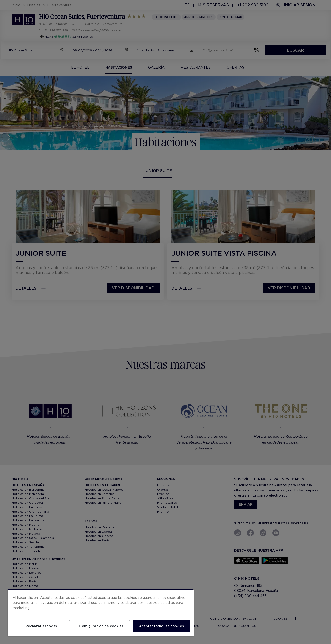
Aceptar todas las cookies (161, 626)
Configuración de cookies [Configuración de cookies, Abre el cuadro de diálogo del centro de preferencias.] (101, 626)
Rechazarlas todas (41, 626)
